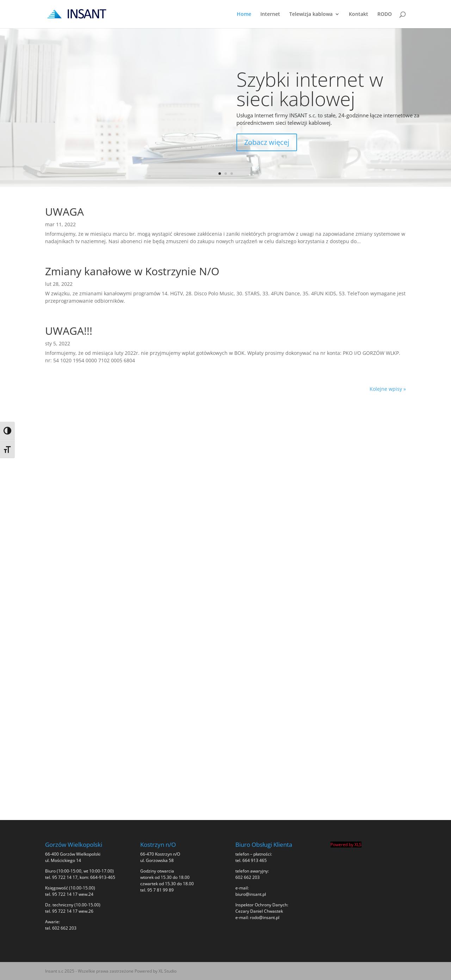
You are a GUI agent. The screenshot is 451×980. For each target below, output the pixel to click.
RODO (385, 14)
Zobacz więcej (267, 142)
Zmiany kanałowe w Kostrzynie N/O (132, 271)
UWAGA (64, 212)
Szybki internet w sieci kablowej (310, 89)
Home (244, 14)
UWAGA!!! (69, 331)
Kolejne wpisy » (388, 389)
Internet (270, 14)
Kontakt (359, 14)
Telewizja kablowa (311, 14)
